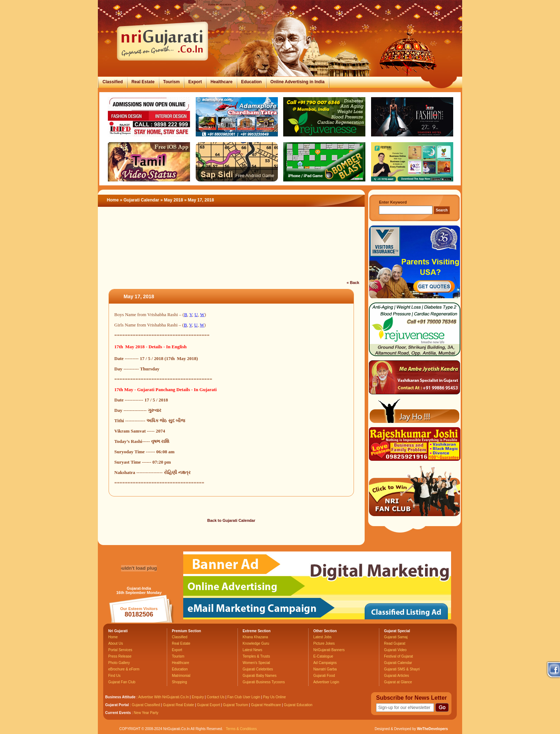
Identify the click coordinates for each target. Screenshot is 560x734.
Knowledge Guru (256, 643)
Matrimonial (181, 676)
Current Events (118, 713)
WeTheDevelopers (432, 729)
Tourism (171, 82)
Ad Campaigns (325, 663)
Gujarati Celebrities (258, 669)
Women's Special (256, 663)
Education (251, 82)
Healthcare (221, 82)
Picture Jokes (324, 643)
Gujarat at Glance (398, 682)
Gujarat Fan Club (122, 682)
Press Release (120, 656)
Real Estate (143, 82)
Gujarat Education (298, 705)
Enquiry (198, 697)
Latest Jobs (322, 637)
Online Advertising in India (297, 82)
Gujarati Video (395, 650)
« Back (353, 283)
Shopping (179, 682)
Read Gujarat (394, 643)
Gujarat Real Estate (178, 705)
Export (195, 82)
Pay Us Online (274, 697)
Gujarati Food (324, 676)
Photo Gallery (119, 663)
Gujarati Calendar (141, 200)
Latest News (252, 650)
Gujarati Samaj (396, 637)
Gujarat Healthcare (266, 705)
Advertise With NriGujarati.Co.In (164, 697)
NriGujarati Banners (329, 650)
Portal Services (120, 650)
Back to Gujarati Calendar (231, 520)
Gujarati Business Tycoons (264, 682)
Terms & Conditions (241, 729)
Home (113, 200)
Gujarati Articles (396, 676)
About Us (116, 643)
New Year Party (146, 713)
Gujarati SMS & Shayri (402, 669)
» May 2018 (172, 200)
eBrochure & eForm (124, 669)
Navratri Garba (325, 669)
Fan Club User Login (244, 697)
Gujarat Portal (117, 705)
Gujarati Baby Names (259, 676)
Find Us (114, 676)
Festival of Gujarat (398, 656)
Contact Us (216, 697)
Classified (113, 82)
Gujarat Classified (146, 705)
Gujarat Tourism (235, 705)
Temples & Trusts (256, 656)
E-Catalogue (323, 656)
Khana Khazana (255, 637)
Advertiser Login (326, 682)
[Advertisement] (231, 248)
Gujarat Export (209, 705)
